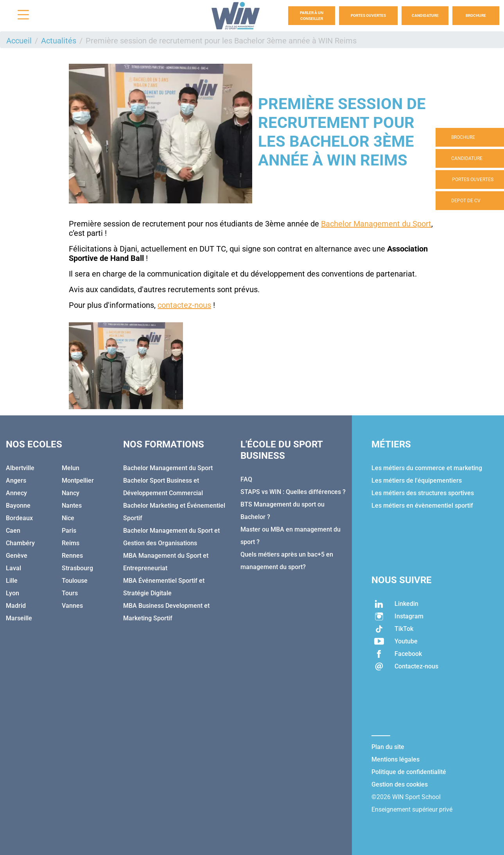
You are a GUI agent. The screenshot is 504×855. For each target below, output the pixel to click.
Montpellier (78, 480)
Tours (70, 593)
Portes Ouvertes (368, 15)
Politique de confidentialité (409, 772)
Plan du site (388, 747)
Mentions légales (395, 759)
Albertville (20, 468)
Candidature (425, 15)
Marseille (19, 618)
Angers (16, 480)
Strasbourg (77, 568)
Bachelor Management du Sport (376, 224)
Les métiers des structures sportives (423, 493)
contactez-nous (184, 305)
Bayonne (18, 506)
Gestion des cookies (400, 784)
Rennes (72, 556)
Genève (17, 556)
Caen (13, 531)
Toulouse (75, 581)
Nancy (71, 493)
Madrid (16, 606)
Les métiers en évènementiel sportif (422, 506)
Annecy (16, 493)
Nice (68, 518)
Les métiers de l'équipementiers (417, 480)
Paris (69, 531)
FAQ (246, 479)
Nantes (72, 506)
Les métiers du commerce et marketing (427, 468)
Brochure (476, 15)
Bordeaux (19, 518)
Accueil (19, 41)
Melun (71, 468)
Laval (13, 568)
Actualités (59, 41)
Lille (12, 581)
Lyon (13, 593)
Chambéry (20, 543)
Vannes (72, 606)
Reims (71, 543)
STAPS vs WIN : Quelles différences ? (293, 492)
